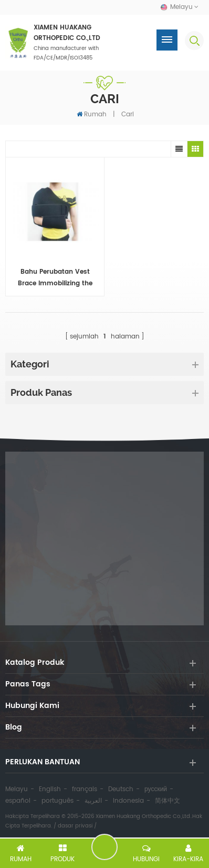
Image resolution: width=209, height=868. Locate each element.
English (50, 789)
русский (156, 789)
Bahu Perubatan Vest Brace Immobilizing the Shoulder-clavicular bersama (55, 278)
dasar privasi (75, 826)
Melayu (17, 789)
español (18, 801)
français (85, 789)
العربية (93, 801)
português (58, 801)
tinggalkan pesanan (104, 847)
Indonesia (128, 801)
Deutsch (121, 789)
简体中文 (168, 801)
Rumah (92, 114)
